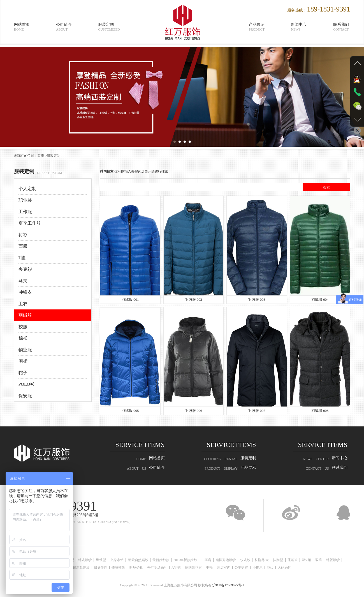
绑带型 (104, 560)
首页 (41, 156)
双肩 (341, 560)
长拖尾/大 (278, 560)
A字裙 (184, 568)
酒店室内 (237, 568)
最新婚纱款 (169, 560)
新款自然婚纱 (144, 560)
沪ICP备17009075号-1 (228, 585)
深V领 (327, 560)
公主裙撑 (256, 568)
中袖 (221, 568)
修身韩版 (122, 568)
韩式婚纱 (86, 560)
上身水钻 (122, 560)
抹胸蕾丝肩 (203, 568)
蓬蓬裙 (312, 560)
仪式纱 (259, 560)
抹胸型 (296, 560)
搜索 (326, 187)
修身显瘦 (102, 568)
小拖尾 (273, 568)
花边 (288, 568)
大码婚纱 (304, 568)
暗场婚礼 (141, 568)
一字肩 (217, 560)
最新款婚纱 (81, 568)
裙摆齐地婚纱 (238, 560)
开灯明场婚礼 (164, 568)
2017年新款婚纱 (195, 560)
